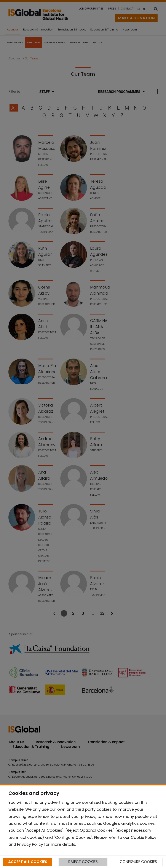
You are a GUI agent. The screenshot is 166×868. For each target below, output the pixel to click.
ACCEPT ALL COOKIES (28, 862)
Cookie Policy (144, 837)
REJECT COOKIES (83, 862)
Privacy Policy (30, 844)
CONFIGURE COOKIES (138, 862)
